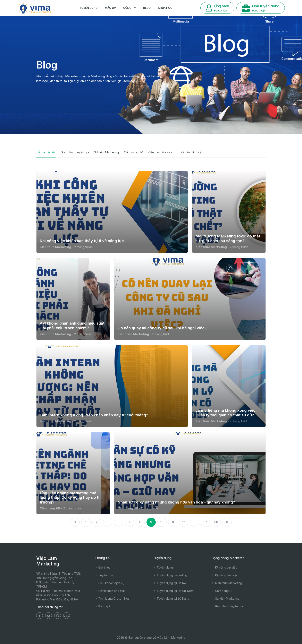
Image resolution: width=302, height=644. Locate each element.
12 (184, 522)
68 (216, 522)
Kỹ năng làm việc (225, 575)
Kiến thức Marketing (162, 152)
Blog (147, 8)
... (108, 522)
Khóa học (165, 8)
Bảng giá (102, 606)
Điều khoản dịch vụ (109, 583)
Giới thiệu (103, 567)
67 (205, 522)
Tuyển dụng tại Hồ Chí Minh (173, 591)
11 (173, 522)
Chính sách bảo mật (110, 591)
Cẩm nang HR (133, 152)
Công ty (129, 8)
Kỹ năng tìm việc (192, 152)
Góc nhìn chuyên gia (75, 152)
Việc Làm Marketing (171, 638)
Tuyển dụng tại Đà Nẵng (171, 598)
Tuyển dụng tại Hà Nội (170, 583)
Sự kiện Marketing (106, 152)
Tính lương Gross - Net (112, 598)
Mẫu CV (110, 8)
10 (162, 522)
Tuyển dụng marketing (170, 575)
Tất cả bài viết (46, 152)
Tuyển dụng (88, 8)
